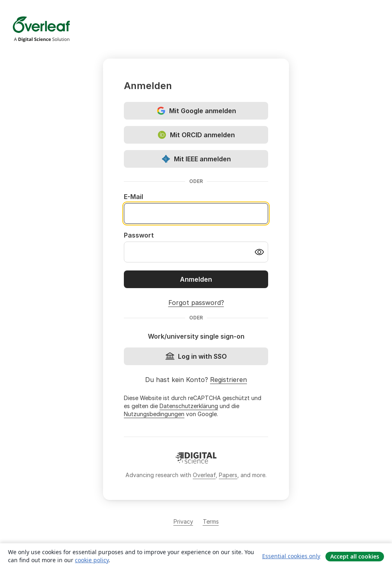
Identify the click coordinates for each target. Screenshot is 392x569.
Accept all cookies (355, 556)
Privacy (183, 521)
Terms (211, 521)
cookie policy (92, 560)
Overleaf (204, 475)
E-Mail (133, 197)
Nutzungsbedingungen (154, 414)
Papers (228, 475)
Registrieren (228, 380)
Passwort (139, 235)
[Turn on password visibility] (259, 252)
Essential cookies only (291, 556)
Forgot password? (196, 303)
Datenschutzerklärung (189, 406)
